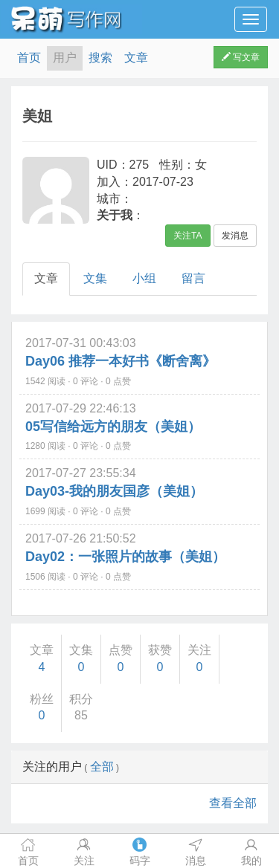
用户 (65, 58)
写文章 (241, 57)
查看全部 (233, 803)
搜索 (100, 58)
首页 (29, 58)
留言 (193, 278)
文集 (95, 278)
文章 (136, 58)
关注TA (187, 236)
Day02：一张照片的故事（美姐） (125, 557)
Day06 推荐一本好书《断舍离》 (121, 361)
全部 (102, 767)
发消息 (235, 236)
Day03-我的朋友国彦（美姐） (114, 491)
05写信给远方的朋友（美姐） (113, 427)
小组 (144, 278)
